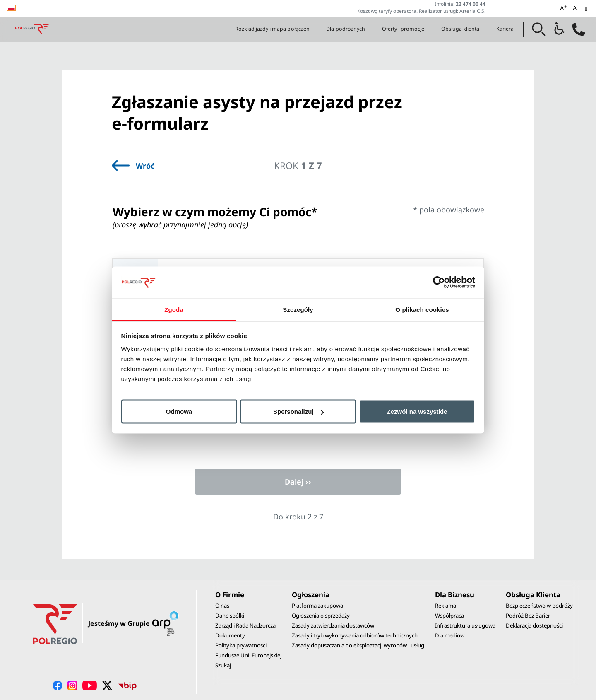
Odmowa (179, 412)
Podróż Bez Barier (528, 616)
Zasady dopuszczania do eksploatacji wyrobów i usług (358, 645)
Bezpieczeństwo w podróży (539, 606)
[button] (539, 29)
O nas (222, 606)
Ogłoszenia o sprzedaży (321, 616)
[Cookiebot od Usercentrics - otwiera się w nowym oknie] (439, 282)
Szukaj (223, 665)
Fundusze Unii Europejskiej (248, 655)
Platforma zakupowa (317, 606)
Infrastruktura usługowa (465, 625)
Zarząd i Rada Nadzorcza (245, 625)
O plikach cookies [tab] (422, 309)
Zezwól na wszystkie (417, 412)
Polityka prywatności (241, 645)
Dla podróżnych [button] (346, 29)
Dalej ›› (298, 482)
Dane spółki (230, 616)
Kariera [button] (505, 29)
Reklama (446, 606)
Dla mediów (450, 635)
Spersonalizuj (298, 412)
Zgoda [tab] (174, 309)
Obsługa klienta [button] (460, 29)
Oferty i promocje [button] (403, 29)
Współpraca (449, 616)
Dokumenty (230, 635)
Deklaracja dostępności (534, 625)
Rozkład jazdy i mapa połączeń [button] (272, 29)
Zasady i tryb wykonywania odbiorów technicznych (355, 635)
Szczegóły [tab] (298, 309)
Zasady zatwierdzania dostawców (333, 625)
